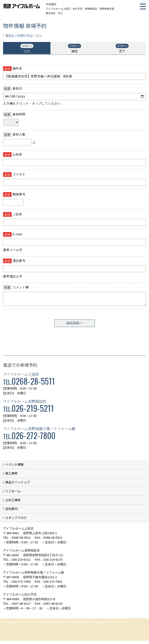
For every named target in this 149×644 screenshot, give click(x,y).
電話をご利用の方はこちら (24, 36)
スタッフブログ (16, 521)
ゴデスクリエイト (119, 626)
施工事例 (11, 476)
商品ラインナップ (18, 485)
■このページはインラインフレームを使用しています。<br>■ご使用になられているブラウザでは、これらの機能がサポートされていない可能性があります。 (74, 200)
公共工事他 (13, 503)
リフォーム (13, 494)
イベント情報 (14, 468)
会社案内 (11, 512)
